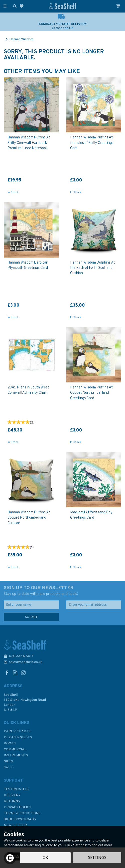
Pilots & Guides (18, 737)
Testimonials (16, 789)
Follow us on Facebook (7, 673)
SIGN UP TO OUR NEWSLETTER (62, 591)
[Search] (14, 6)
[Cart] (118, 6)
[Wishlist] (23, 6)
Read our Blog (15, 673)
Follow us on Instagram (23, 673)
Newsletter (15, 825)
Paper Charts (17, 731)
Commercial (15, 749)
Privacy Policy (18, 807)
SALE (8, 768)
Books (10, 743)
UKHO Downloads (20, 819)
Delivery (12, 795)
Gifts (8, 762)
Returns (12, 801)
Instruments (16, 755)
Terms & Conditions (22, 813)
